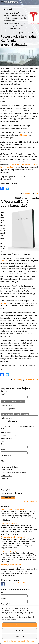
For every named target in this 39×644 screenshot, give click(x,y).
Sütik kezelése (19, 636)
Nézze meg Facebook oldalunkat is (19, 585)
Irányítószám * (6, 456)
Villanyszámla (7, 405)
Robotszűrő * (6, 492)
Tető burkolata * (7, 433)
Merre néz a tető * (8, 438)
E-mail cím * (6, 600)
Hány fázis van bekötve (10, 467)
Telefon (4, 450)
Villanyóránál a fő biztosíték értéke (14, 473)
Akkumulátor (29, 380)
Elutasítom (19, 631)
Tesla (37, 194)
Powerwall (4, 261)
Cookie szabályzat (10, 641)
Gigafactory (24, 135)
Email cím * (5, 444)
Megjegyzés (5, 478)
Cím (3, 461)
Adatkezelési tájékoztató (26, 641)
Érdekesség (28, 194)
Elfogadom (20, 625)
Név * (3, 394)
